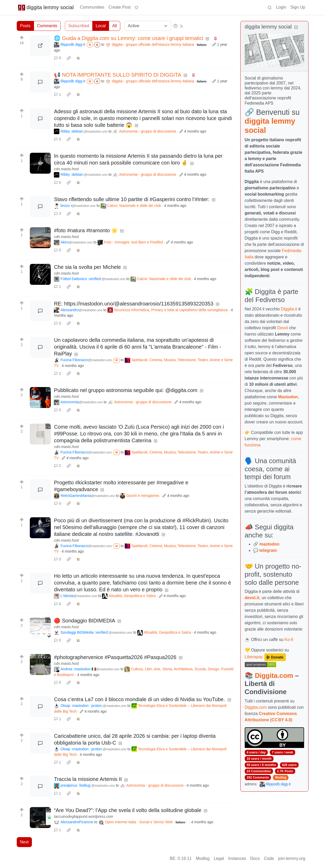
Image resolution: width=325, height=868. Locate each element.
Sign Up (298, 7)
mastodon (269, 544)
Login (281, 7)
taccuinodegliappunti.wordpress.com (83, 816)
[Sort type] (148, 26)
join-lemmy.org (292, 858)
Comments (47, 26)
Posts (25, 26)
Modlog (281, 778)
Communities (92, 7)
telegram (268, 550)
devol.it (252, 598)
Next (24, 842)
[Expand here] (40, 163)
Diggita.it (289, 309)
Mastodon (288, 397)
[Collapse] (296, 27)
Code (269, 858)
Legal (219, 858)
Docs (255, 858)
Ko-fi (289, 640)
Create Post (119, 7)
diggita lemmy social (46, 7)
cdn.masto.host (66, 169)
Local (101, 26)
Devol (283, 328)
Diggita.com (274, 676)
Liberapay (254, 657)
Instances (237, 858)
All (115, 26)
